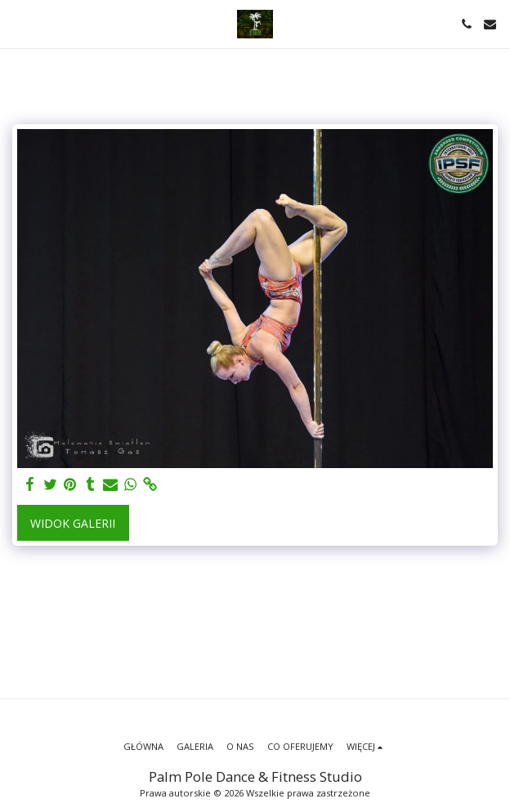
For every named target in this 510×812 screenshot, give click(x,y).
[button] (18, 23)
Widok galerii (73, 523)
